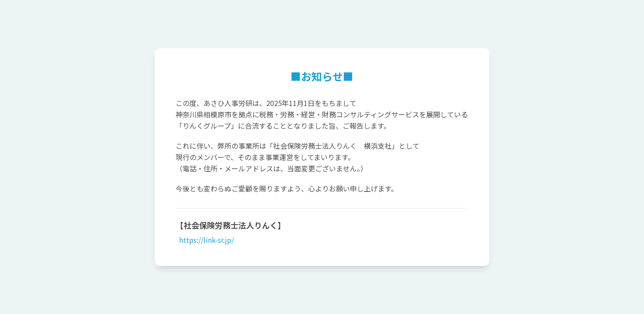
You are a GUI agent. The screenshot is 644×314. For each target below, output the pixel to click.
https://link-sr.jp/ (206, 240)
